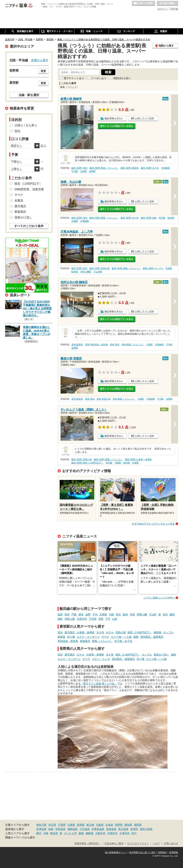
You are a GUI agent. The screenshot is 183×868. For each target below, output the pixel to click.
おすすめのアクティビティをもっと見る (153, 524)
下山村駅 (98, 272)
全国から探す (40, 60)
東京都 (90, 825)
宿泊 (60, 632)
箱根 (51, 829)
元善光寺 (82, 619)
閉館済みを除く (122, 78)
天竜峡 (103, 614)
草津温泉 (41, 829)
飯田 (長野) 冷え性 (150, 168)
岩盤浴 (19, 201)
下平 (108, 619)
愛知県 (128, 825)
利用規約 (162, 852)
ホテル (110, 632)
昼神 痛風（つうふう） (133, 345)
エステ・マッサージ (88, 637)
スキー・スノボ (101, 659)
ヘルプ (156, 843)
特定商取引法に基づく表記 (142, 852)
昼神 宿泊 (114, 345)
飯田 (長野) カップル (153, 268)
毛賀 (132, 614)
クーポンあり (99, 78)
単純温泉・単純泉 (68, 641)
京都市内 (112, 833)
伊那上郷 (70, 619)
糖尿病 (158, 632)
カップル (168, 632)
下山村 (153, 614)
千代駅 (75, 171)
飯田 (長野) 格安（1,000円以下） (87, 463)
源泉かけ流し (161, 655)
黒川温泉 (123, 829)
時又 (118, 614)
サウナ (105, 637)
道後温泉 (111, 829)
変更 (43, 71)
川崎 (46, 833)
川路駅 (83, 171)
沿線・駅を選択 (29, 95)
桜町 (60, 619)
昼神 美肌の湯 (103, 399)
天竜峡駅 (165, 168)
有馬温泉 (60, 829)
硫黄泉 (61, 637)
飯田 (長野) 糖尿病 (130, 168)
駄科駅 (171, 218)
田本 (67, 614)
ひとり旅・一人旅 (121, 637)
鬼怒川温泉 (146, 829)
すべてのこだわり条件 (29, 226)
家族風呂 (85, 641)
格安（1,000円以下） (140, 632)
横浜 (39, 833)
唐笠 (81, 614)
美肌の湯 (121, 632)
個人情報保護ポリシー (116, 852)
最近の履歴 (167, 3)
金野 (88, 614)
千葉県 (62, 825)
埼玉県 (52, 825)
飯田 (172, 614)
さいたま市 (70, 833)
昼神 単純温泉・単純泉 (96, 345)
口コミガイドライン (138, 843)
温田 (60, 614)
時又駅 (162, 218)
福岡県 (138, 825)
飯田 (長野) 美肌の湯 (100, 268)
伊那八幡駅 (86, 272)
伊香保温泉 (98, 829)
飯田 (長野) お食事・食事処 (138, 459)
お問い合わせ (171, 843)
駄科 (125, 614)
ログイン (163, 9)
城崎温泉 (72, 829)
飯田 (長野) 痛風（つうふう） (104, 168)
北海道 (109, 825)
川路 (111, 614)
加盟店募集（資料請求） (87, 843)
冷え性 (100, 632)
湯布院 (134, 829)
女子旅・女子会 (123, 641)
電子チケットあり (74, 78)
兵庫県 (71, 825)
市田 (101, 619)
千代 (95, 614)
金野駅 (92, 171)
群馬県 (81, 825)
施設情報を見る (113, 118)
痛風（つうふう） (102, 641)
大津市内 (124, 833)
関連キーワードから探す (20, 838)
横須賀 (54, 833)
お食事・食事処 (86, 632)
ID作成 (174, 9)
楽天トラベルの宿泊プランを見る (117, 126)
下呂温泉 (85, 829)
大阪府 (100, 825)
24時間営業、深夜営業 (29, 189)
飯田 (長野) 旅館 (149, 218)
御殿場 (89, 833)
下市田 (93, 619)
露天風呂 (70, 632)
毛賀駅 (169, 268)
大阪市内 (100, 833)
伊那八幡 (142, 614)
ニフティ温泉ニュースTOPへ (159, 598)
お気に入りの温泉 (143, 3)
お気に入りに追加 (145, 118)
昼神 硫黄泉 (77, 345)
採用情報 (174, 852)
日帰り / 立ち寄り (26, 125)
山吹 (115, 619)
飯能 (81, 833)
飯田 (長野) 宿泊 (79, 168)
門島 (74, 614)
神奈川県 (41, 825)
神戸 (134, 833)
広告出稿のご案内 (114, 843)
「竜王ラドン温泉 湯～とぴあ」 (99, 684)
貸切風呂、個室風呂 (152, 637)
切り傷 (71, 637)
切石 (165, 614)
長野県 (119, 825)
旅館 (136, 637)
